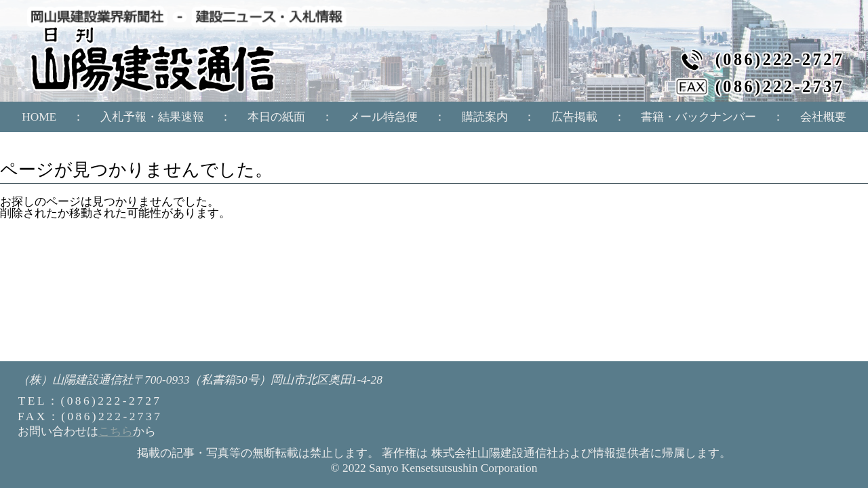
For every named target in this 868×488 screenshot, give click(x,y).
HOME (39, 117)
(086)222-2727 (780, 60)
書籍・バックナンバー (698, 117)
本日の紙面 (276, 117)
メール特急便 (383, 117)
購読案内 (485, 117)
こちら (116, 431)
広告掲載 (574, 117)
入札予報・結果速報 (152, 117)
